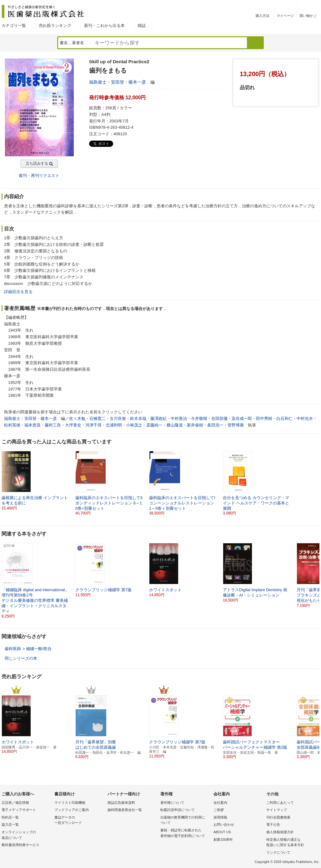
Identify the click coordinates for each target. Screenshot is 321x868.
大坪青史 (73, 425)
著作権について (172, 803)
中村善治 (179, 418)
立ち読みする (37, 163)
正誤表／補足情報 (15, 803)
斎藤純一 (154, 425)
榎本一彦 (137, 82)
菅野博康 (236, 425)
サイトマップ (277, 810)
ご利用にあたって (280, 803)
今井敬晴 (199, 418)
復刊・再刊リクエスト (39, 176)
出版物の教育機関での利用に (185, 821)
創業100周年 (223, 840)
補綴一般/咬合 (39, 649)
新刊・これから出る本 (104, 26)
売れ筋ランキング (55, 26)
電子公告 (273, 824)
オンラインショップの (26, 835)
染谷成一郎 (242, 418)
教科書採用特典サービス (20, 845)
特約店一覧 (10, 817)
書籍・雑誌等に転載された (185, 833)
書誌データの (79, 821)
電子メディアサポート (19, 810)
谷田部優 (219, 418)
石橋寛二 (98, 418)
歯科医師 (13, 649)
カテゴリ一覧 (14, 26)
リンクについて (278, 852)
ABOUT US (222, 832)
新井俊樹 (195, 425)
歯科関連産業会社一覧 (125, 810)
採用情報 (220, 817)
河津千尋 (93, 425)
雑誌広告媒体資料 (121, 803)
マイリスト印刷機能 (70, 803)
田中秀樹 (264, 418)
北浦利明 (114, 425)
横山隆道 (175, 425)
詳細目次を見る (18, 292)
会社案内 (220, 803)
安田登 (118, 82)
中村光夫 (305, 418)
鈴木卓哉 (138, 418)
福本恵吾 (33, 425)
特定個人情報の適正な (291, 843)
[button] (315, 573)
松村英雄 (12, 425)
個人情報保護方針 (280, 832)
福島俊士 (98, 82)
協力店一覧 (10, 824)
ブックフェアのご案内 (72, 810)
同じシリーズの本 (21, 658)
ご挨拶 (219, 810)
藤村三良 (53, 425)
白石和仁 (284, 418)
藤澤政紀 (158, 418)
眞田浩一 (215, 425)
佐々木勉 (77, 418)
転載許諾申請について (178, 810)
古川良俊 (118, 418)
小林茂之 (134, 425)
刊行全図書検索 (278, 817)
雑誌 (142, 26)
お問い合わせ (224, 824)
